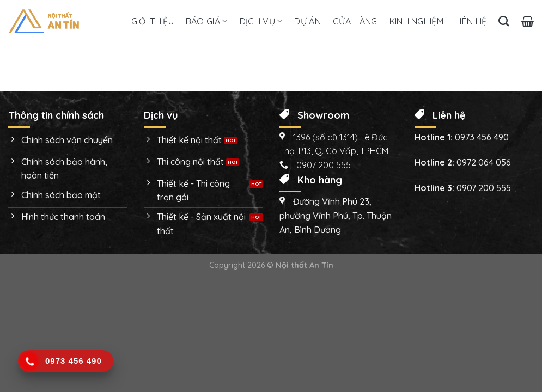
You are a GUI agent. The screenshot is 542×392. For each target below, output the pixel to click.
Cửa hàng (355, 21)
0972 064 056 (484, 162)
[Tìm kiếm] (504, 21)
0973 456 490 (482, 137)
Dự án (307, 21)
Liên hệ (471, 21)
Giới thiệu (153, 21)
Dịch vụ (261, 21)
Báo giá (207, 21)
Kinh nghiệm (417, 21)
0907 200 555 (484, 188)
